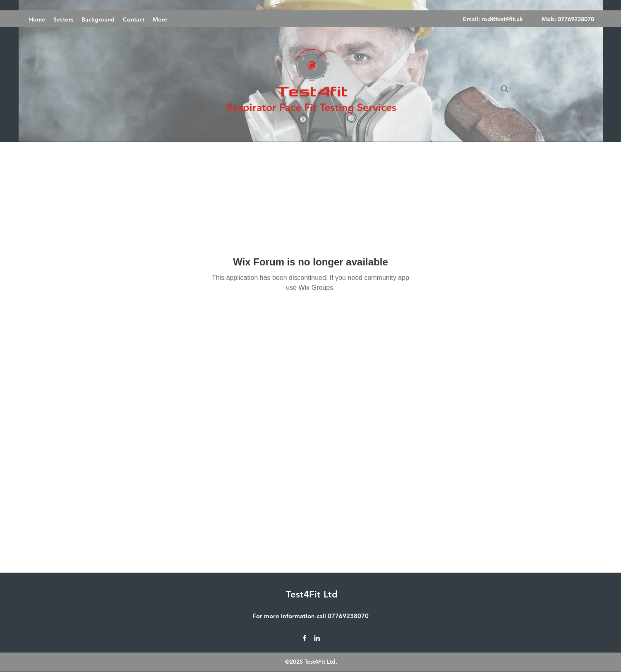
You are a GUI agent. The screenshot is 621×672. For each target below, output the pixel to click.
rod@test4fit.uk (502, 19)
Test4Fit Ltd (312, 594)
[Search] (505, 89)
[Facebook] (305, 638)
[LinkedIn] (317, 638)
